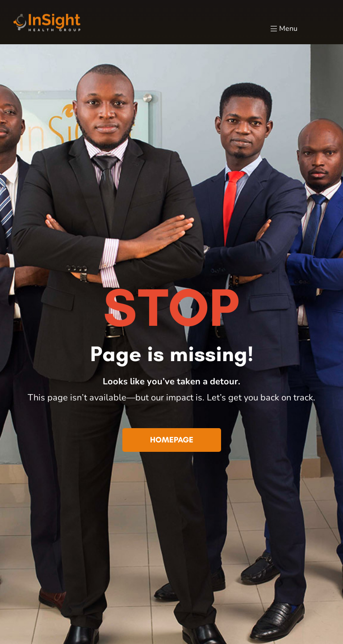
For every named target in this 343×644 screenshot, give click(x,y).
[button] (172, 440)
